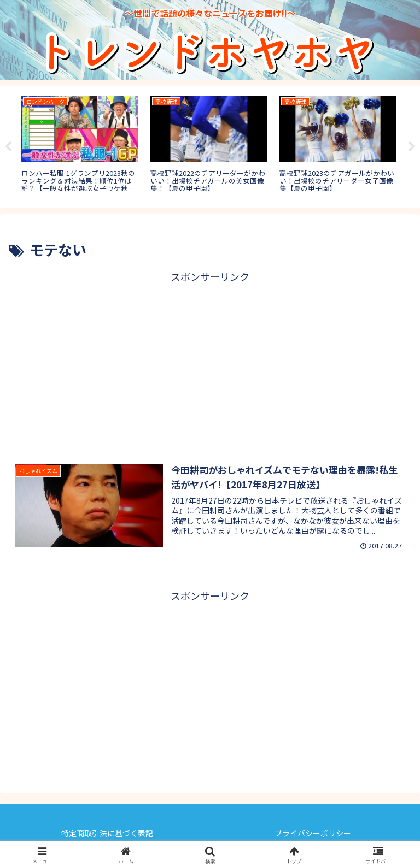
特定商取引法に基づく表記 (107, 833)
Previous (8, 147)
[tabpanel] (80, 145)
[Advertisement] (210, 362)
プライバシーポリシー (313, 833)
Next (412, 147)
